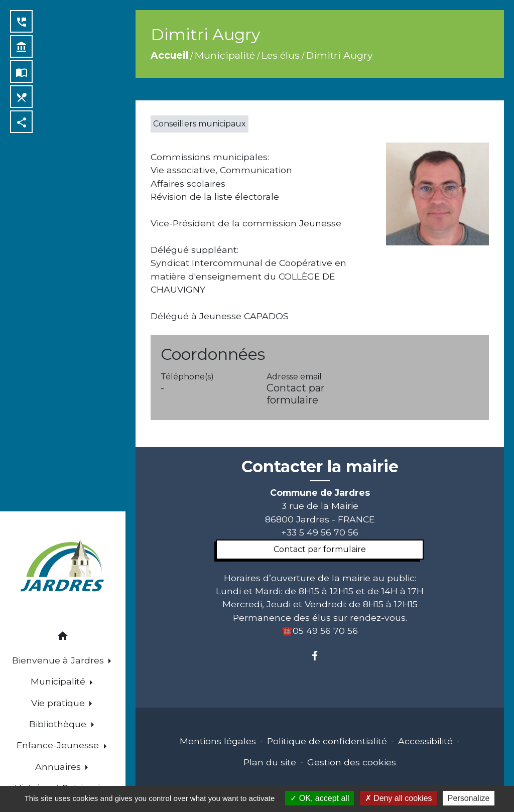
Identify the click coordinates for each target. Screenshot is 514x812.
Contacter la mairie (320, 467)
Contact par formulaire (296, 394)
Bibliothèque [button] (59, 724)
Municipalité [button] (59, 681)
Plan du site (270, 762)
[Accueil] (63, 567)
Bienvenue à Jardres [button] (59, 660)
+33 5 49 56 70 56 (320, 532)
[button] (63, 638)
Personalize (469, 798)
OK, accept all (319, 798)
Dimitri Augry (339, 55)
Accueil (169, 55)
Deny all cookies (399, 798)
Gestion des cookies (352, 762)
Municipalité (225, 55)
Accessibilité (425, 741)
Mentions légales (218, 741)
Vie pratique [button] (59, 703)
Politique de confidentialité (327, 741)
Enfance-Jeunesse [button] (59, 745)
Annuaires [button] (59, 767)
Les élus (281, 55)
